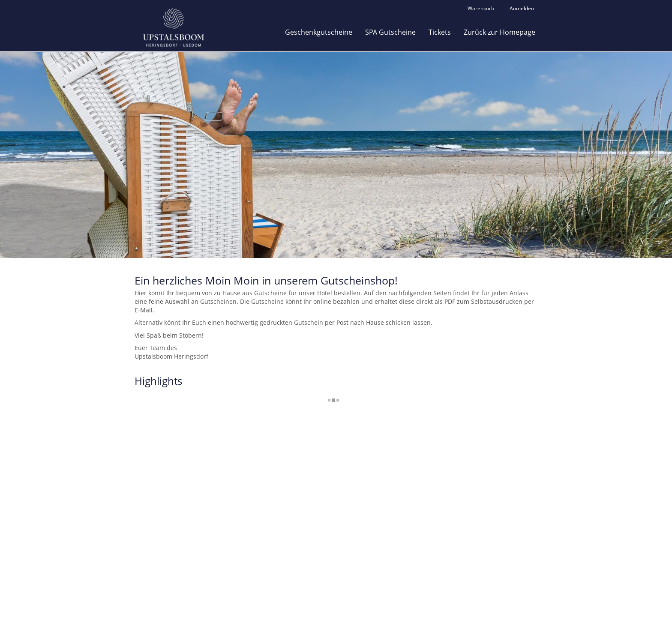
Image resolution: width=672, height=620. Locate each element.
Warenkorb (481, 8)
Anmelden (522, 8)
